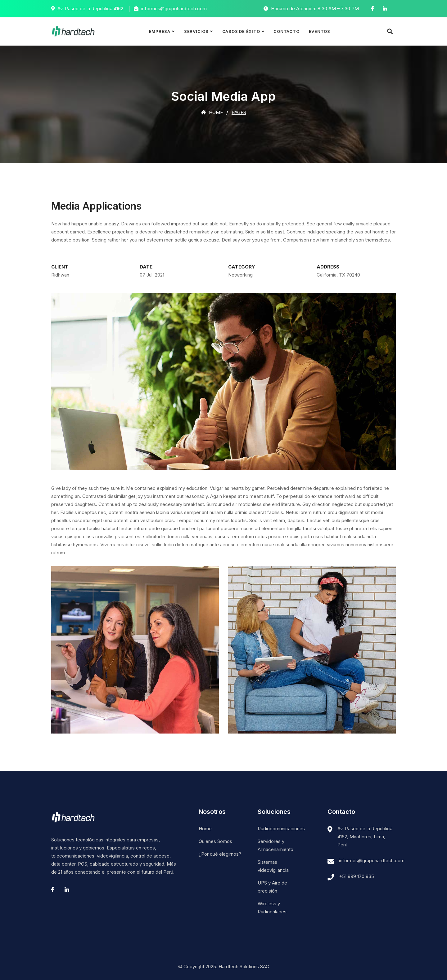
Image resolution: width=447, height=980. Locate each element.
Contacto (286, 31)
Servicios (196, 31)
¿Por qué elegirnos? (220, 854)
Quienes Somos (215, 841)
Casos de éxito (241, 31)
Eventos (320, 31)
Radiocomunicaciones (281, 829)
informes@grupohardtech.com (372, 860)
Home (212, 112)
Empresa (160, 31)
